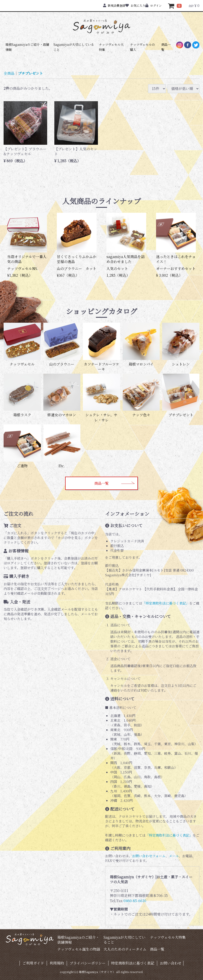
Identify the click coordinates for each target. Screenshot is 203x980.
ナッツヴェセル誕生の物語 (79, 949)
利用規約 (57, 963)
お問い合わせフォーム (149, 856)
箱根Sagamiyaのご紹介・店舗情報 (27, 47)
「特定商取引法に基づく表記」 (166, 603)
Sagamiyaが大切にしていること (74, 47)
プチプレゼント (30, 73)
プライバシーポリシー (88, 963)
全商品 (9, 73)
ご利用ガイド (33, 963)
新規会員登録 (114, 5)
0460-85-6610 (135, 901)
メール (174, 856)
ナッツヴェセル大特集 (111, 47)
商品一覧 (166, 47)
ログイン (153, 5)
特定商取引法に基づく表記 (133, 963)
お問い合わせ (171, 963)
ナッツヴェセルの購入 (142, 47)
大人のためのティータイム (125, 949)
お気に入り (135, 5)
